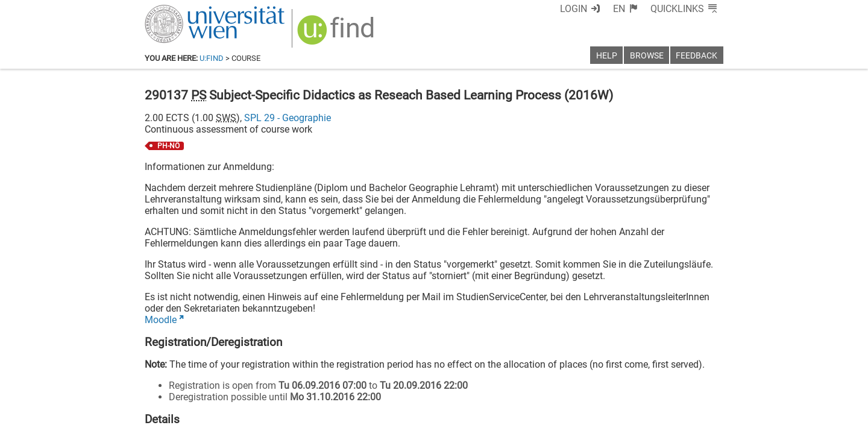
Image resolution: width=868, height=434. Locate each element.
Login (574, 9)
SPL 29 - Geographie (288, 118)
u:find (212, 58)
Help (607, 56)
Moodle (161, 320)
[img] (337, 34)
